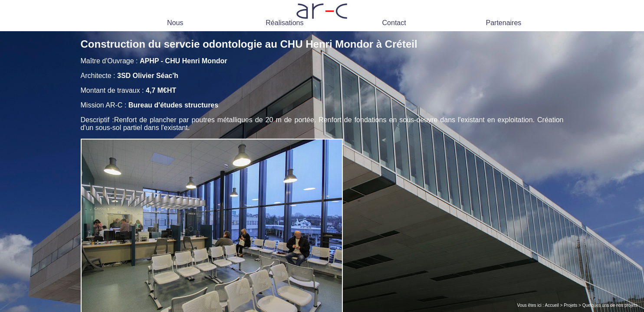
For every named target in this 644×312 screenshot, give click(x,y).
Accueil (552, 305)
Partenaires (503, 23)
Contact (394, 23)
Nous (175, 23)
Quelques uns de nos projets (610, 305)
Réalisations (284, 23)
